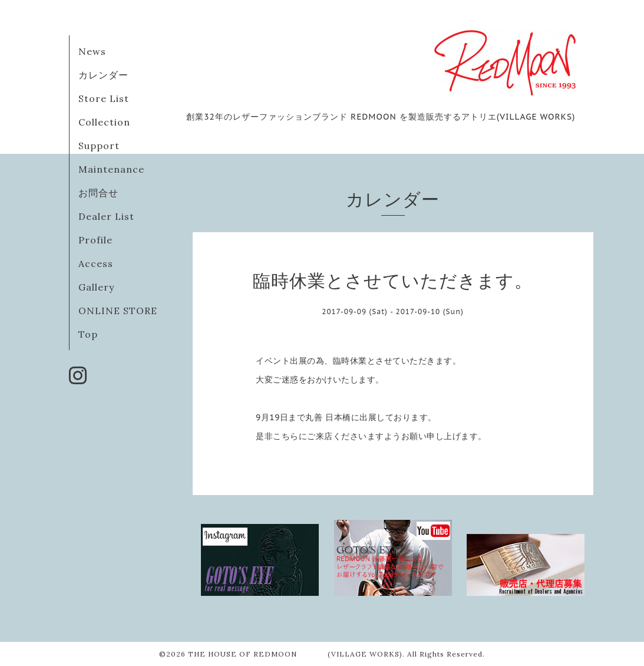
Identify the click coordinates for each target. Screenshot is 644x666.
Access (96, 263)
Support (99, 146)
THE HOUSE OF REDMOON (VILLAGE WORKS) (295, 654)
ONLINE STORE (118, 311)
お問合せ (98, 193)
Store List (104, 98)
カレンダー (103, 75)
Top (88, 334)
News (92, 51)
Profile (95, 240)
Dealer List (106, 216)
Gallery (96, 287)
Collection (104, 122)
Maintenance (111, 169)
